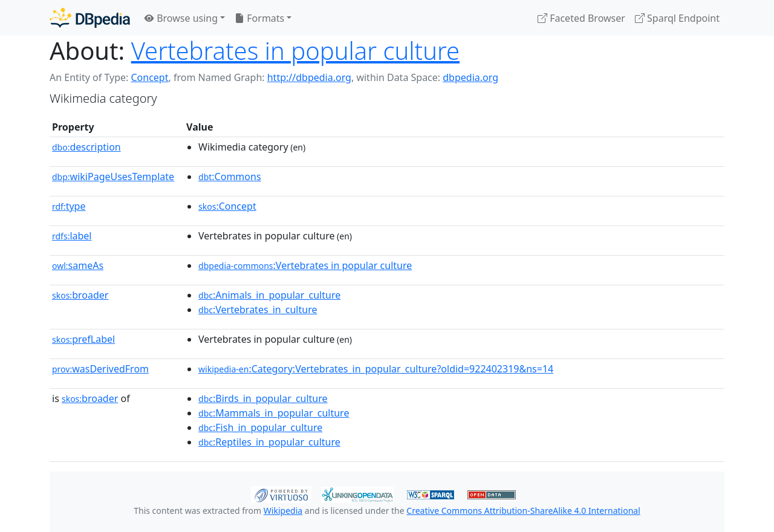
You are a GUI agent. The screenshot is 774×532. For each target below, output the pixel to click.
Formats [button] (259, 18)
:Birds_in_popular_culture (263, 398)
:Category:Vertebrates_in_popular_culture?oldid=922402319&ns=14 (376, 369)
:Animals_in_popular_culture (269, 295)
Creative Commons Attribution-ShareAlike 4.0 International (523, 511)
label (72, 236)
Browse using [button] (181, 18)
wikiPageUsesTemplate (113, 177)
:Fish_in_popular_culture (260, 427)
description (86, 147)
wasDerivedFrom (100, 369)
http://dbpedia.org (309, 77)
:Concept (227, 206)
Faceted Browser (581, 18)
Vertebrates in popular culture (295, 50)
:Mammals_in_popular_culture (274, 413)
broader (80, 295)
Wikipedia (283, 511)
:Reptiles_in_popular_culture (269, 442)
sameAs (78, 265)
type (69, 206)
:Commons (230, 177)
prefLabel (83, 339)
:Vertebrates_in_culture (258, 310)
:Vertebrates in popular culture (305, 265)
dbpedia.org (470, 77)
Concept (149, 77)
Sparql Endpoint (677, 18)
